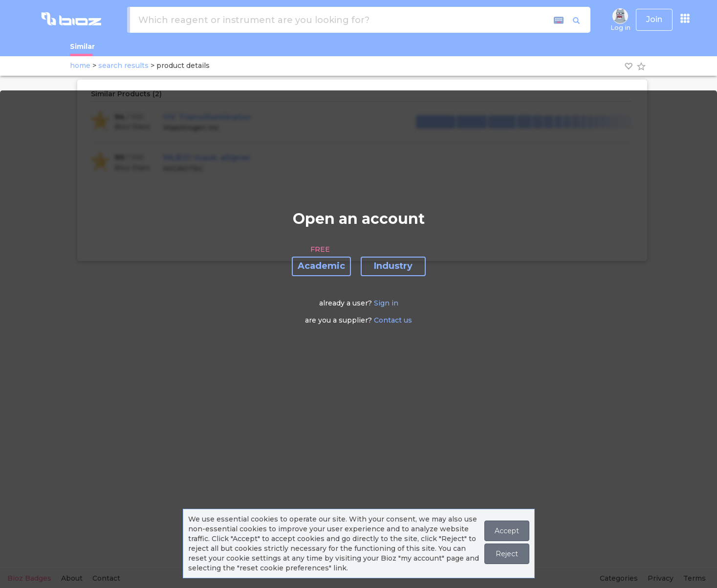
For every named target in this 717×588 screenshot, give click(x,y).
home (80, 65)
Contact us (393, 320)
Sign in (386, 303)
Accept (507, 531)
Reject (507, 554)
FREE (320, 249)
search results (123, 65)
